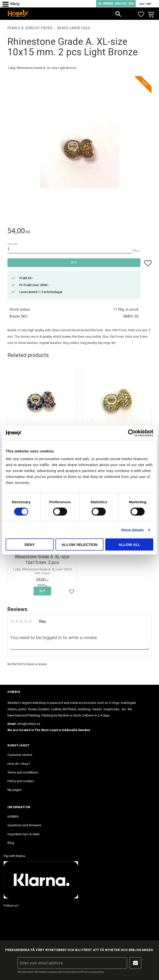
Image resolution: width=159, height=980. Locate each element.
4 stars (26, 621)
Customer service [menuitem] (20, 755)
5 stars (30, 621)
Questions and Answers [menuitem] (25, 825)
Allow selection (79, 545)
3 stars (21, 621)
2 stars (17, 621)
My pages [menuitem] (14, 790)
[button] (7, 4)
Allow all (129, 545)
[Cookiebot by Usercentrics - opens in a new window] (132, 433)
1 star (12, 621)
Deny (30, 545)
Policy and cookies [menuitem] (21, 781)
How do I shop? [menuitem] (19, 764)
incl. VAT (146, 4)
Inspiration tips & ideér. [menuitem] (24, 834)
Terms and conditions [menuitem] (23, 772)
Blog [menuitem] (11, 843)
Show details (132, 530)
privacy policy (96, 972)
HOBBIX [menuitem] (13, 817)
